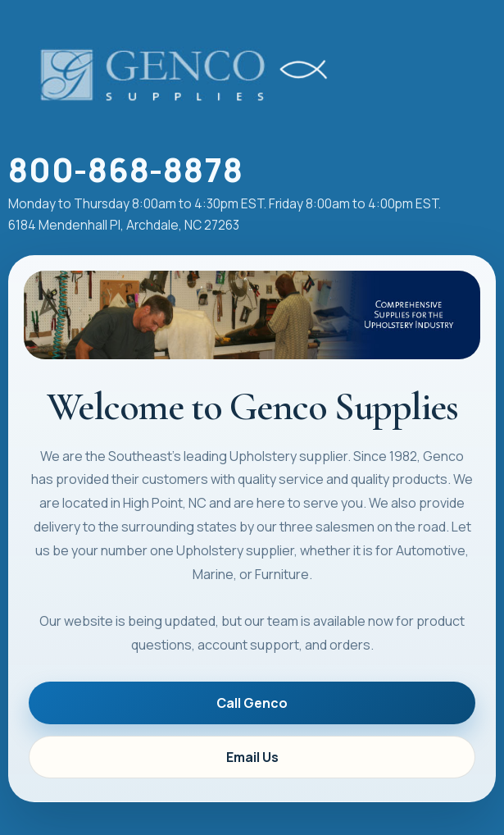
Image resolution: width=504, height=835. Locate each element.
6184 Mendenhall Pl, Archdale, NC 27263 (124, 225)
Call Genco (252, 703)
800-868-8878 (125, 170)
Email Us (252, 757)
